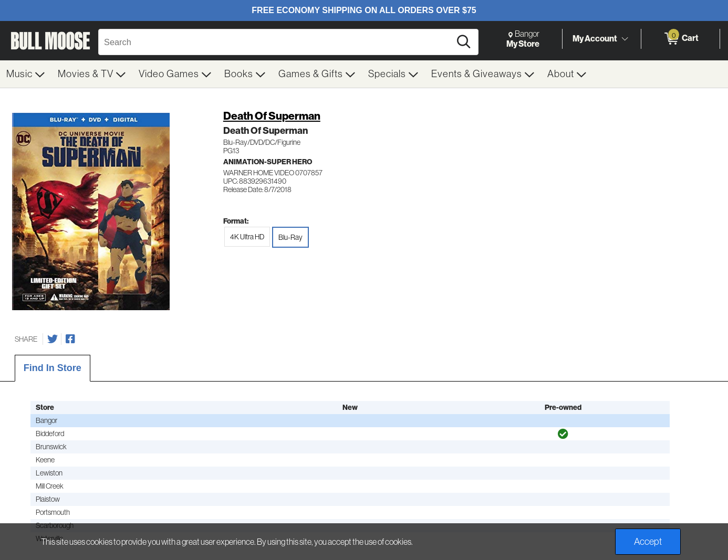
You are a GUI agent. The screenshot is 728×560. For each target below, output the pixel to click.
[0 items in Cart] (680, 39)
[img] (563, 434)
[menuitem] (26, 74)
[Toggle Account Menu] (625, 39)
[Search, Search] (276, 42)
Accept (648, 542)
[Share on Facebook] (70, 339)
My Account (595, 38)
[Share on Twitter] (53, 339)
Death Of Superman (272, 116)
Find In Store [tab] (53, 368)
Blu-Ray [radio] (290, 237)
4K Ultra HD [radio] (247, 237)
